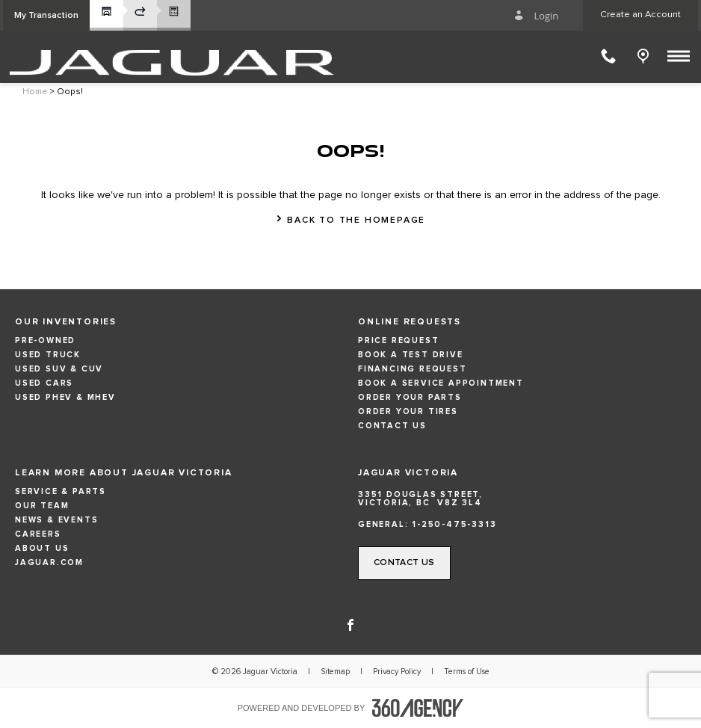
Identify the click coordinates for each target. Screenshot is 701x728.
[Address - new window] (522, 499)
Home (35, 92)
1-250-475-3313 (454, 524)
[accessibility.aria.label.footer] (418, 708)
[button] (46, 15)
